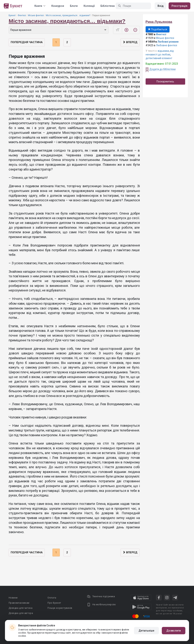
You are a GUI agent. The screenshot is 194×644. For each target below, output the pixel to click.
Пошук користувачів (60, 608)
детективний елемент (159, 58)
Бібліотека (108, 6)
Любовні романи (168, 42)
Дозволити (174, 631)
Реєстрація (179, 6)
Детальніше (146, 631)
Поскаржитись (165, 81)
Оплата (52, 598)
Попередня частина (27, 42)
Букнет (12, 15)
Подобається (158, 29)
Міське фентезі (36, 15)
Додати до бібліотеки (163, 69)
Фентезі (22, 15)
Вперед (130, 42)
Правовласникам (19, 603)
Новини (13, 598)
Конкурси (58, 6)
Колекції (89, 6)
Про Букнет (54, 603)
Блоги (74, 6)
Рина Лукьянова (159, 22)
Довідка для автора (21, 613)
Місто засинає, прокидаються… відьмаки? (68, 15)
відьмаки (163, 51)
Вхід (161, 6)
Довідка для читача (21, 608)
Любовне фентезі (166, 45)
